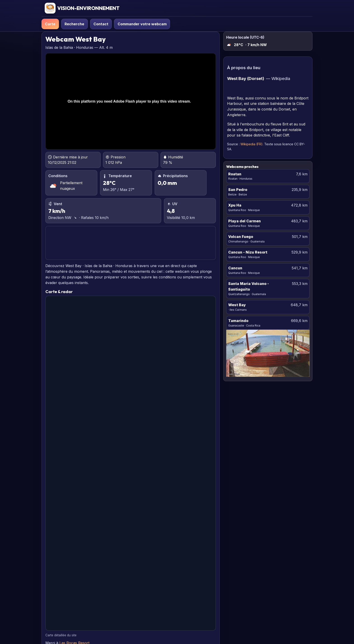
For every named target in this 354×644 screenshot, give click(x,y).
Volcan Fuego (241, 237)
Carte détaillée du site (61, 635)
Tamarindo (238, 321)
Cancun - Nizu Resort (248, 252)
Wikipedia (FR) (252, 144)
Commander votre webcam (142, 24)
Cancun (235, 268)
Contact (101, 24)
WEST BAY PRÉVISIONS (130, 243)
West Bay (237, 305)
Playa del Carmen (245, 221)
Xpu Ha (235, 205)
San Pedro (238, 190)
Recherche (74, 24)
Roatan (235, 174)
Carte (50, 24)
